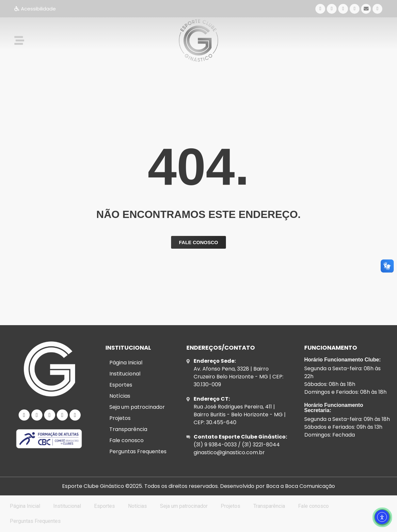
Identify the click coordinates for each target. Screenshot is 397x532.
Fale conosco (127, 440)
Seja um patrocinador (137, 407)
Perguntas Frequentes (138, 451)
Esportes (121, 385)
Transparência (128, 429)
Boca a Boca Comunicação (301, 486)
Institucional (125, 374)
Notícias (120, 396)
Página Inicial (126, 363)
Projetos (120, 418)
